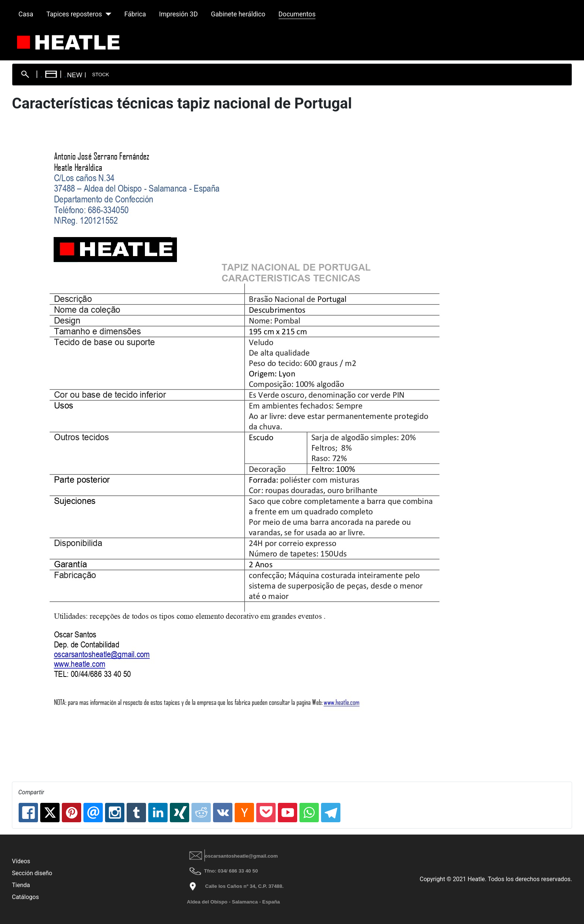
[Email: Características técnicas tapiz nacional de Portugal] (93, 813)
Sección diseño (32, 873)
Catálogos (25, 897)
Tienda (21, 885)
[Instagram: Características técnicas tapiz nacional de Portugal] (115, 813)
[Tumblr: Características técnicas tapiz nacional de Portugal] (136, 813)
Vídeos (21, 861)
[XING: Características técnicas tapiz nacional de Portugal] (180, 813)
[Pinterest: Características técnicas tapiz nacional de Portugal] (72, 813)
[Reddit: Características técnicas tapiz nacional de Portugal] (201, 813)
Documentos (297, 14)
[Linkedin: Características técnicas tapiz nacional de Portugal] (158, 813)
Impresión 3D (178, 14)
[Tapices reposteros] (107, 14)
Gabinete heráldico (238, 14)
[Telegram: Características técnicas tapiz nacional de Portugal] (331, 813)
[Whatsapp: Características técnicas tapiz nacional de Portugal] (309, 813)
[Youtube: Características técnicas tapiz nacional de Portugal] (288, 813)
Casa (26, 14)
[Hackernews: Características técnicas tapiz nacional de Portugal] (244, 813)
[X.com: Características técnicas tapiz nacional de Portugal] (50, 813)
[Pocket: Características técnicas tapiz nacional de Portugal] (266, 813)
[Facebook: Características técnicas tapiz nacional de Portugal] (28, 813)
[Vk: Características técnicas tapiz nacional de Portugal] (223, 813)
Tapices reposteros (74, 14)
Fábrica (135, 14)
